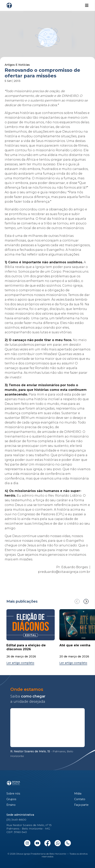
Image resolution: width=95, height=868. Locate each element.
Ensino (11, 805)
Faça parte (81, 805)
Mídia (78, 794)
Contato (80, 799)
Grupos (11, 799)
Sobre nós (13, 794)
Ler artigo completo (20, 663)
